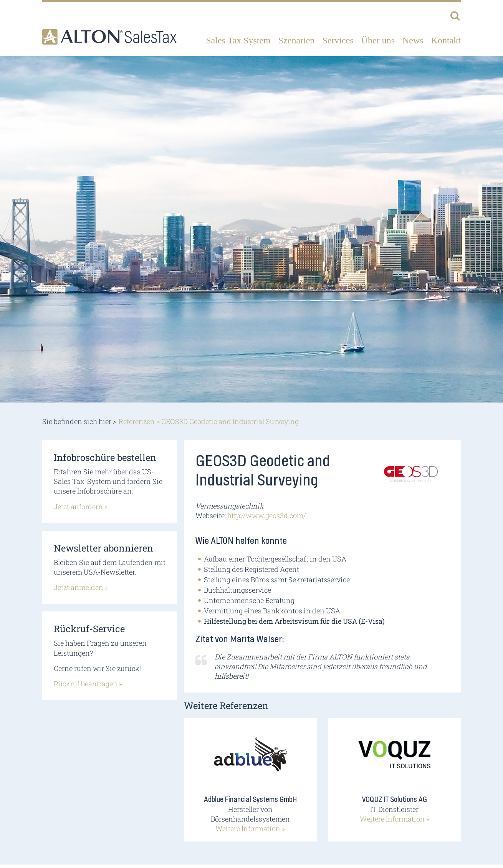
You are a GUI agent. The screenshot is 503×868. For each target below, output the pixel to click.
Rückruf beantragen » (88, 684)
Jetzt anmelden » (81, 587)
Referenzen (137, 421)
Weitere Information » (250, 828)
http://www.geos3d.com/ (267, 515)
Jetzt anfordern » (81, 507)
